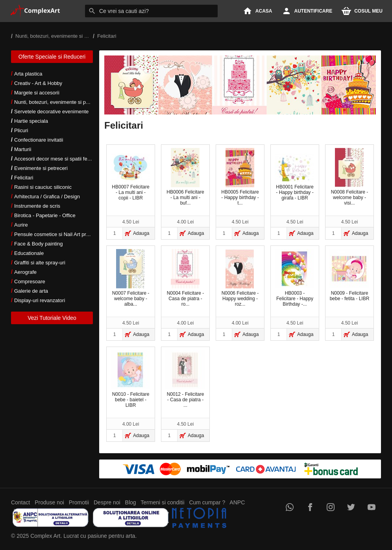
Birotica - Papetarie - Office (45, 215)
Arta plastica (28, 74)
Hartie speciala (31, 121)
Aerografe (25, 272)
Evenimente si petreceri (41, 168)
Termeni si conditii (162, 502)
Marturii (23, 149)
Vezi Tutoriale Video (52, 318)
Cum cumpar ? (207, 502)
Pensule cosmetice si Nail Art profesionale (62, 234)
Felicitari (24, 178)
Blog (131, 502)
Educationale (29, 253)
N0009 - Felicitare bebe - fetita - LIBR (349, 275)
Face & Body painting (39, 244)
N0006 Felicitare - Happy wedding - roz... (240, 278)
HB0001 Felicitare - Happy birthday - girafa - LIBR (294, 177)
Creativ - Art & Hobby (38, 83)
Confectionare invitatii (39, 140)
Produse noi (49, 502)
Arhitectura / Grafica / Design (47, 197)
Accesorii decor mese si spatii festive (56, 159)
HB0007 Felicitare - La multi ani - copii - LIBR (130, 177)
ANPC (237, 502)
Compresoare (30, 281)
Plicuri (21, 130)
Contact (20, 502)
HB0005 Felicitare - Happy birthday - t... (240, 177)
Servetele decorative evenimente (51, 112)
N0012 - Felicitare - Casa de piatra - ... (185, 379)
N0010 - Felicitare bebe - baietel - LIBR (130, 379)
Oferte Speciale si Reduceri (52, 57)
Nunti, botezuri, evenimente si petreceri (58, 102)
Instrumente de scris (37, 206)
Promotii (79, 502)
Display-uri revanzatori (40, 300)
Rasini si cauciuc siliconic (43, 187)
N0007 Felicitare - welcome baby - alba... (131, 278)
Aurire (21, 225)
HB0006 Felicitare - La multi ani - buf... (185, 177)
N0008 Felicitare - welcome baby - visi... (350, 177)
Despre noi (107, 502)
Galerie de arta (31, 291)
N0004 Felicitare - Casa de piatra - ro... (186, 278)
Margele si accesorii (37, 93)
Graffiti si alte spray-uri (40, 263)
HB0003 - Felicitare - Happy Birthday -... (294, 278)
